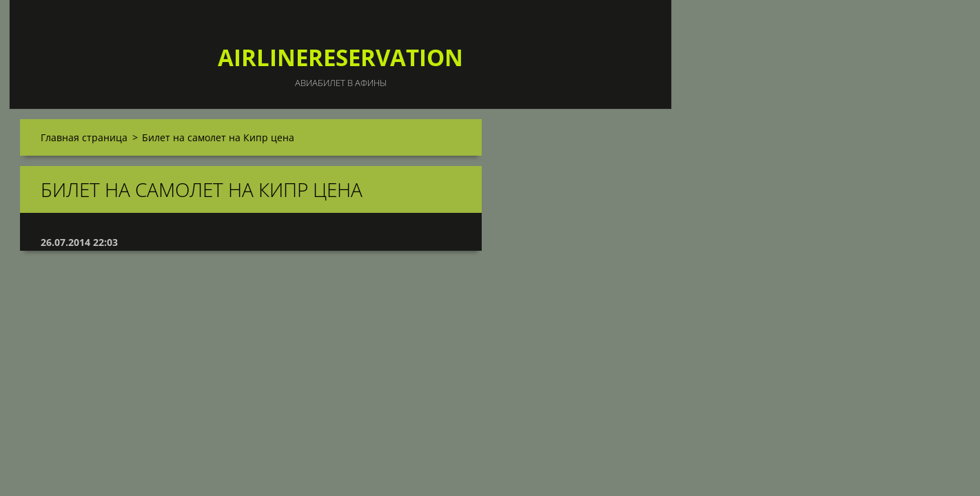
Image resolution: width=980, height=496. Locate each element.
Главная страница (84, 137)
